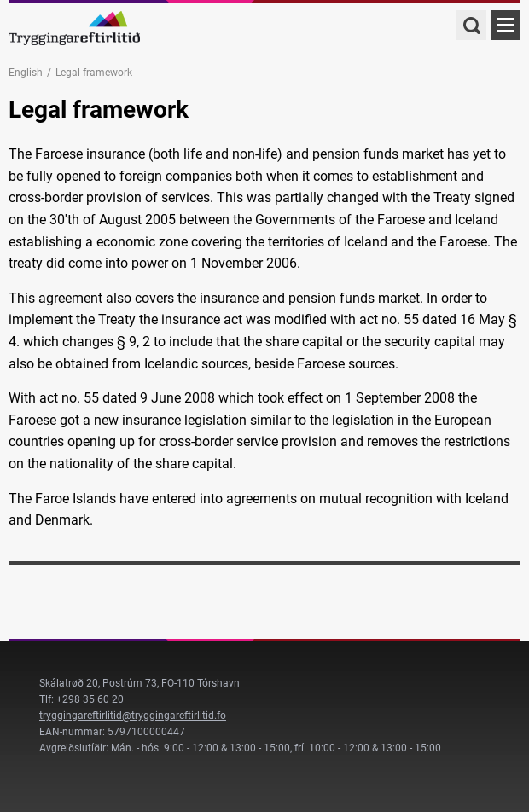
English (26, 72)
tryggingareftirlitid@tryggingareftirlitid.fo (133, 716)
